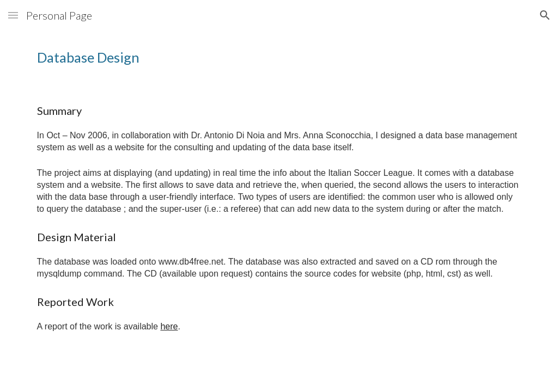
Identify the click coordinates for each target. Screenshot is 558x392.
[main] (279, 57)
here (169, 326)
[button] (13, 15)
